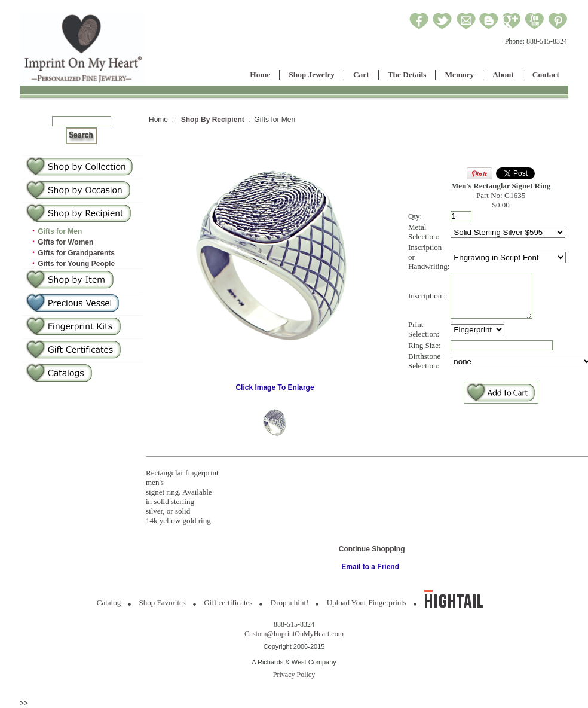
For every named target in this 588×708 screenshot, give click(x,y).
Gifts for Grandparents (76, 253)
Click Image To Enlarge (275, 384)
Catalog (109, 602)
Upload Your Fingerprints (367, 602)
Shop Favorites (163, 602)
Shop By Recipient (213, 120)
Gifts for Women (65, 242)
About (503, 74)
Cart (361, 74)
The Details (407, 74)
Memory (459, 74)
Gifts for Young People (76, 264)
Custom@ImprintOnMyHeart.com (294, 634)
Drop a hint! (290, 602)
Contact (546, 74)
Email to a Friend (370, 567)
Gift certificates (228, 602)
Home (260, 74)
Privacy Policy (294, 675)
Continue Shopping (372, 549)
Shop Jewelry (312, 74)
